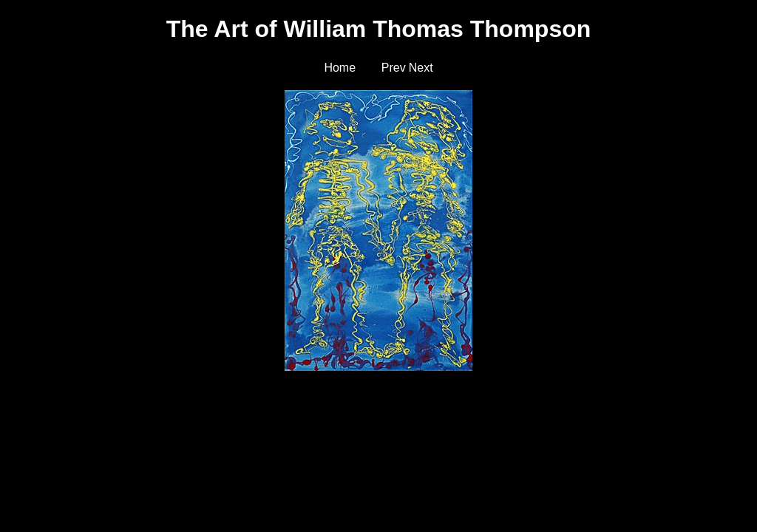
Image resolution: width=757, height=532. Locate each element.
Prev (394, 68)
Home (340, 68)
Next (421, 68)
